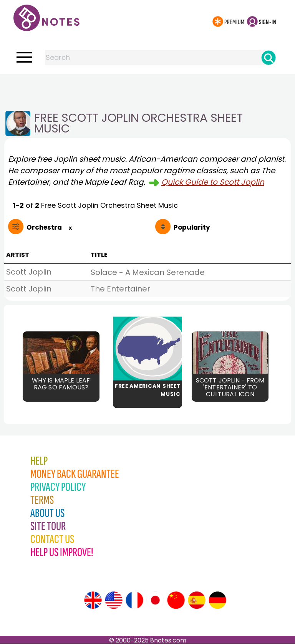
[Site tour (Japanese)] (155, 600)
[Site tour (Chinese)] (176, 600)
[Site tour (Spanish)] (197, 600)
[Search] (268, 58)
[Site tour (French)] (134, 600)
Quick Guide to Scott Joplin (213, 182)
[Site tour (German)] (217, 600)
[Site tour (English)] (93, 600)
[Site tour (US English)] (114, 600)
